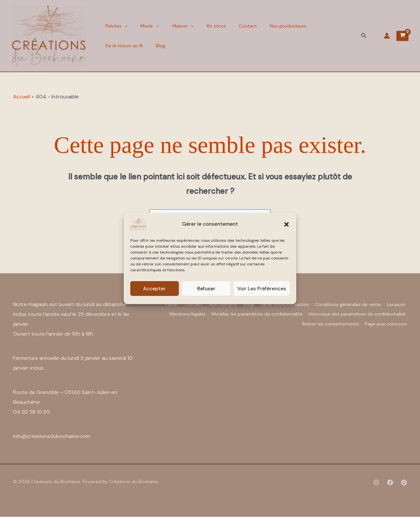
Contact (233, 26)
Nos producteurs (270, 26)
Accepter (154, 289)
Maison (175, 26)
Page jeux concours (386, 321)
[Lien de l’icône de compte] (387, 36)
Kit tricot (205, 26)
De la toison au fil (317, 26)
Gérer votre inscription (304, 304)
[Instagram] (376, 483)
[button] (286, 224)
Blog (108, 46)
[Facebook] (390, 483)
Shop (264, 304)
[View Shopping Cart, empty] (402, 36)
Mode (145, 26)
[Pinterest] (404, 483)
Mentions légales (285, 313)
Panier (175, 304)
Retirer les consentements (326, 321)
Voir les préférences (262, 289)
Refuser (206, 289)
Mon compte (234, 304)
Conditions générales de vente (372, 304)
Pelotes (115, 26)
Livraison (248, 313)
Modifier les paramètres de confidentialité (359, 313)
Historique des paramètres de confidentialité (239, 321)
